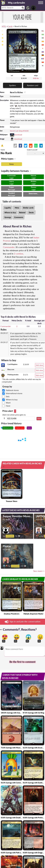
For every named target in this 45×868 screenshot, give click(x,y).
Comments (19, 217)
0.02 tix (36, 78)
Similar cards (28, 208)
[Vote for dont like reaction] (40, 637)
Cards (10, 26)
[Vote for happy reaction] (17, 637)
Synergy (8, 217)
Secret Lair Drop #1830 (19, 131)
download (18, 135)
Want (8, 403)
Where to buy (10, 212)
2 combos (19, 254)
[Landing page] (3, 2)
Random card (33, 85)
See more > (39, 571)
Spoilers (12, 85)
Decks (31, 212)
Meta (17, 208)
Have (8, 406)
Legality (8, 208)
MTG (4, 26)
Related (22, 212)
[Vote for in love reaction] (5, 637)
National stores (12, 390)
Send (39, 419)
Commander (9, 247)
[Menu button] (41, 5)
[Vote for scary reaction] (28, 637)
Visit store (39, 365)
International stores (14, 393)
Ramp (12, 164)
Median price (20, 428)
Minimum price (8, 428)
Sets (8, 396)
